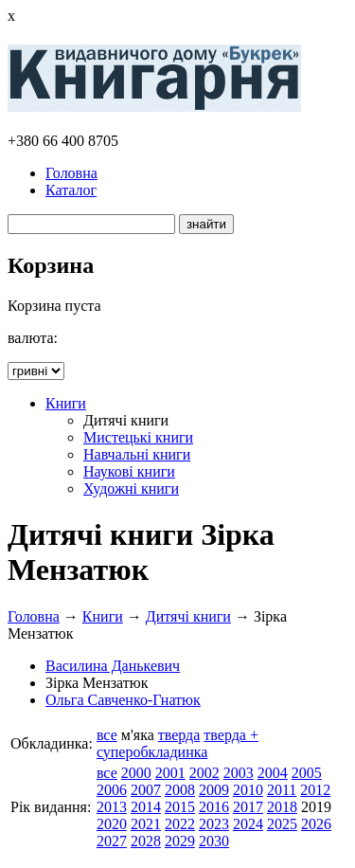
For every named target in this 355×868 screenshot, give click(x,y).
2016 (214, 807)
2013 (112, 807)
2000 (136, 773)
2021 (146, 824)
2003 (239, 773)
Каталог (71, 190)
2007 (146, 790)
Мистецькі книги (138, 437)
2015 (180, 807)
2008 (180, 790)
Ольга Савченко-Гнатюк (123, 700)
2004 (273, 773)
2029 (180, 841)
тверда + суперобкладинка (177, 743)
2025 (282, 824)
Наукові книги (129, 471)
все (107, 735)
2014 (146, 807)
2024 (248, 824)
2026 (316, 824)
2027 (112, 841)
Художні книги (131, 488)
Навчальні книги (137, 454)
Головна (71, 173)
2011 (282, 790)
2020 (112, 824)
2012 (315, 790)
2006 (112, 790)
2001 (170, 773)
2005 (307, 773)
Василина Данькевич (113, 666)
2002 (204, 773)
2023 (214, 824)
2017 (248, 807)
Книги (66, 403)
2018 (282, 807)
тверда (179, 735)
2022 (180, 824)
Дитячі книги (188, 616)
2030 (214, 841)
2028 (146, 841)
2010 (248, 790)
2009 (214, 790)
